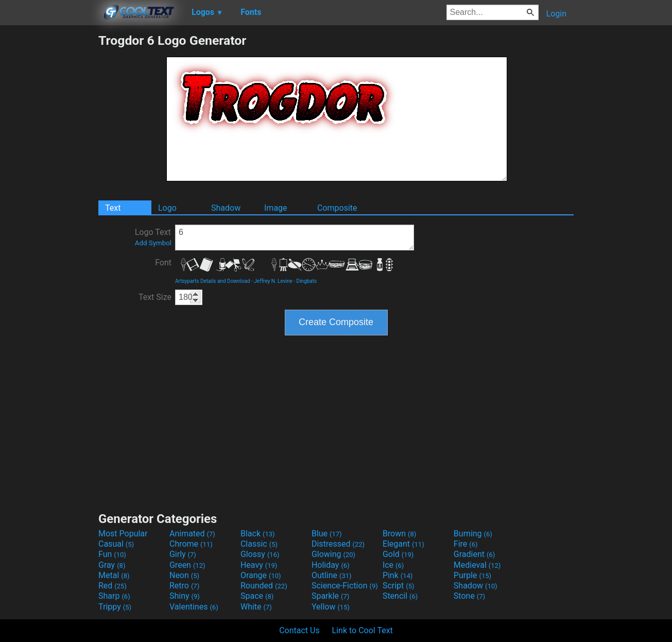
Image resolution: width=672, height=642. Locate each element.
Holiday (331, 565)
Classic (259, 544)
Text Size (155, 297)
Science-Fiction (345, 586)
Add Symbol (153, 243)
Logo (167, 208)
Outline (332, 575)
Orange (261, 575)
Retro (184, 586)
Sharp (114, 596)
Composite (337, 208)
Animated (192, 534)
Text (113, 208)
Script (399, 586)
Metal (114, 575)
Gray (112, 565)
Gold (398, 554)
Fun (112, 554)
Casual (116, 544)
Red (113, 586)
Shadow (226, 208)
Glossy (260, 554)
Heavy (259, 565)
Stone (469, 596)
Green (187, 565)
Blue (327, 534)
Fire (466, 544)
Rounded (264, 586)
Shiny (185, 596)
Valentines (194, 607)
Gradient (474, 554)
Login (556, 14)
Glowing (333, 554)
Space (257, 596)
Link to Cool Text (363, 630)
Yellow (331, 607)
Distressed (338, 544)
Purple (472, 575)
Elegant (403, 544)
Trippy (115, 607)
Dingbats (307, 281)
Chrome (191, 544)
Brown (399, 534)
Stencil (400, 596)
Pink (398, 575)
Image (276, 208)
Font (163, 263)
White (256, 607)
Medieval (477, 565)
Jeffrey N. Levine (273, 281)
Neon (184, 575)
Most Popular (123, 534)
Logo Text (153, 237)
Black (258, 534)
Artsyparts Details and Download (213, 281)
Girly (183, 554)
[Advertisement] (49, 188)
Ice (393, 565)
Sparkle (330, 596)
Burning (473, 534)
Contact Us (299, 630)
